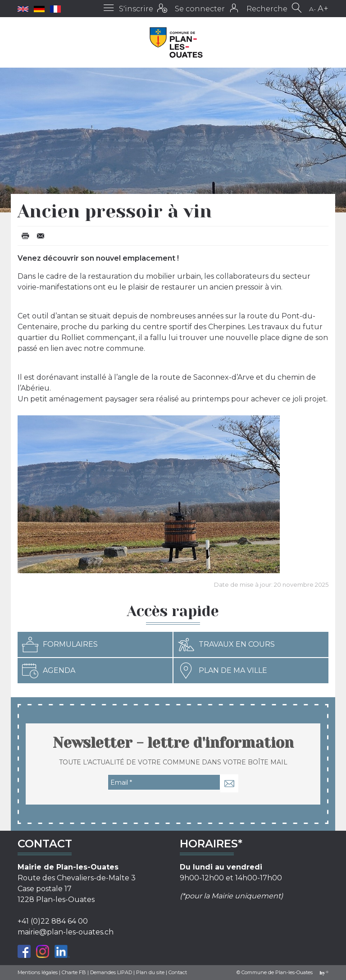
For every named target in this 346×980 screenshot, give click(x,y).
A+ (323, 9)
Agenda (49, 671)
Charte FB (74, 972)
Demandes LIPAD (111, 972)
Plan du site (150, 972)
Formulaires (60, 644)
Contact (178, 972)
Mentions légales (38, 972)
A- (312, 9)
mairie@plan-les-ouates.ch (66, 932)
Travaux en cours (226, 644)
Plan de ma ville (223, 671)
